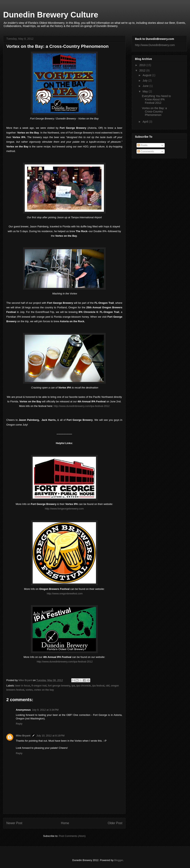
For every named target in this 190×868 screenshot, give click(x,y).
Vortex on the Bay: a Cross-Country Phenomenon (154, 112)
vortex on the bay (44, 690)
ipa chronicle (84, 686)
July (145, 81)
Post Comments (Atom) (72, 836)
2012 (143, 70)
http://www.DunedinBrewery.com (155, 45)
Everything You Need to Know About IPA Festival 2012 (156, 99)
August (147, 75)
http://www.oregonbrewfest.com (65, 594)
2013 (143, 65)
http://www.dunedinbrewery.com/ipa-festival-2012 (82, 406)
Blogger (119, 860)
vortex (29, 690)
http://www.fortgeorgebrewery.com (64, 509)
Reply (19, 724)
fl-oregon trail (39, 686)
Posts (142, 145)
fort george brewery (59, 686)
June (146, 86)
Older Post (115, 823)
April (146, 122)
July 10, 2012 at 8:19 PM (50, 736)
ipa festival (98, 686)
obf (108, 686)
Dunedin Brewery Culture (51, 15)
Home (65, 823)
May (145, 91)
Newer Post (14, 823)
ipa (73, 686)
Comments (146, 151)
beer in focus (23, 686)
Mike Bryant (26, 680)
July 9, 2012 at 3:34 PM (45, 710)
